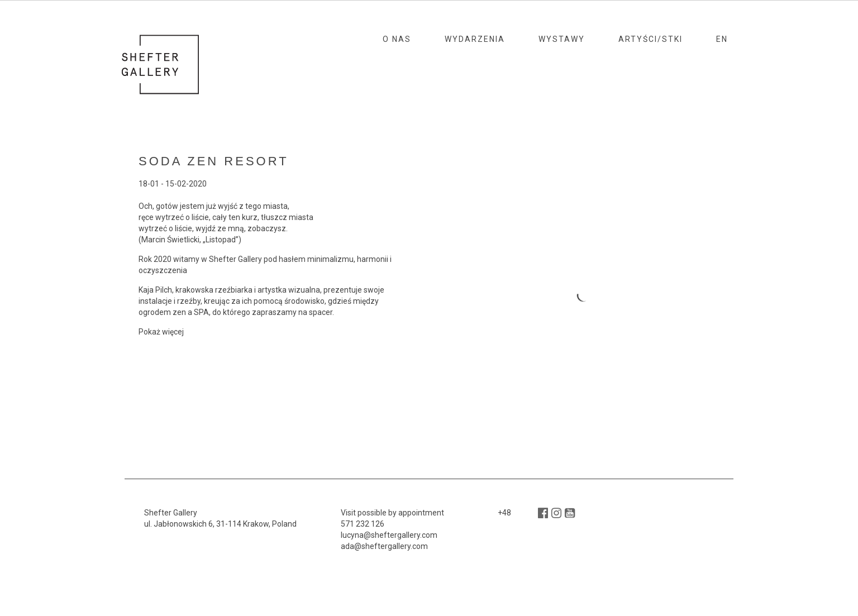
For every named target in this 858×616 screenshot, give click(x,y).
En (722, 39)
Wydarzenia (475, 39)
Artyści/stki (650, 39)
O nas (397, 39)
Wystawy (562, 39)
